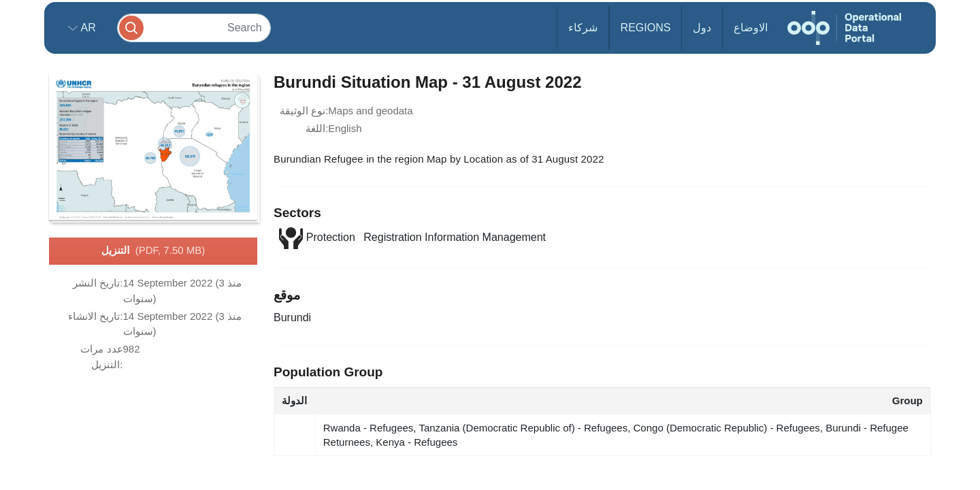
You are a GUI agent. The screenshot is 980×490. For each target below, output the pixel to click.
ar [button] (87, 28)
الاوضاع (751, 28)
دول (702, 28)
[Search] (194, 28)
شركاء (583, 28)
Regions (646, 28)
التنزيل (153, 251)
